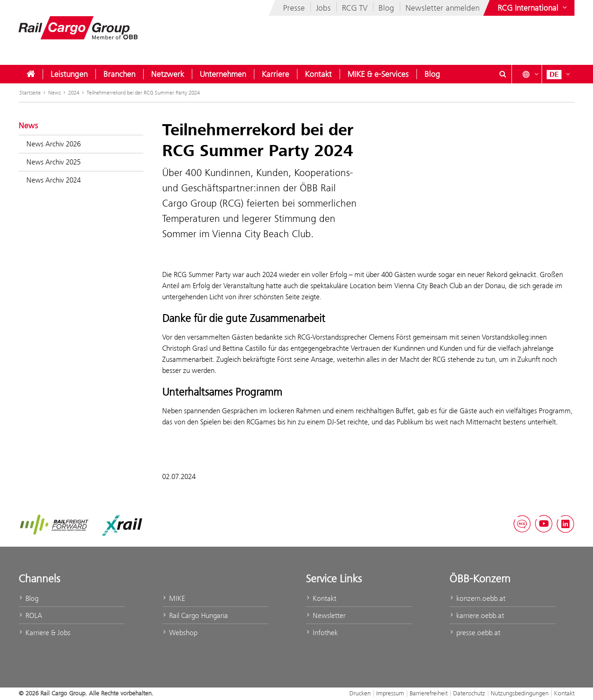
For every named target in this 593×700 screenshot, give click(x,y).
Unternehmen (223, 74)
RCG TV (355, 8)
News (54, 93)
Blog (386, 8)
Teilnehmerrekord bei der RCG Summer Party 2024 (143, 93)
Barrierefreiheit (429, 693)
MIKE (173, 598)
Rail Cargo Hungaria (195, 615)
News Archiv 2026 (54, 144)
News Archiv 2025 (54, 162)
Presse (294, 8)
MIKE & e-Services (378, 74)
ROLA (30, 615)
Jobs (323, 8)
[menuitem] (31, 74)
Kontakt (318, 74)
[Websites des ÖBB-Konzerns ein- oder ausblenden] (533, 8)
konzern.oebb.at (477, 598)
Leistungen (69, 74)
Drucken (360, 693)
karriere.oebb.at (477, 615)
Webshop (180, 633)
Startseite (30, 93)
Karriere (275, 74)
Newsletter (326, 615)
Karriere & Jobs (44, 633)
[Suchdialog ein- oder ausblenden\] (503, 74)
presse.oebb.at (475, 633)
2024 (74, 93)
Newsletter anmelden (442, 8)
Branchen (119, 74)
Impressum (390, 693)
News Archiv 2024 (54, 180)
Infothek (322, 633)
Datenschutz (469, 693)
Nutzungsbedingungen (520, 693)
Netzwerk (167, 74)
